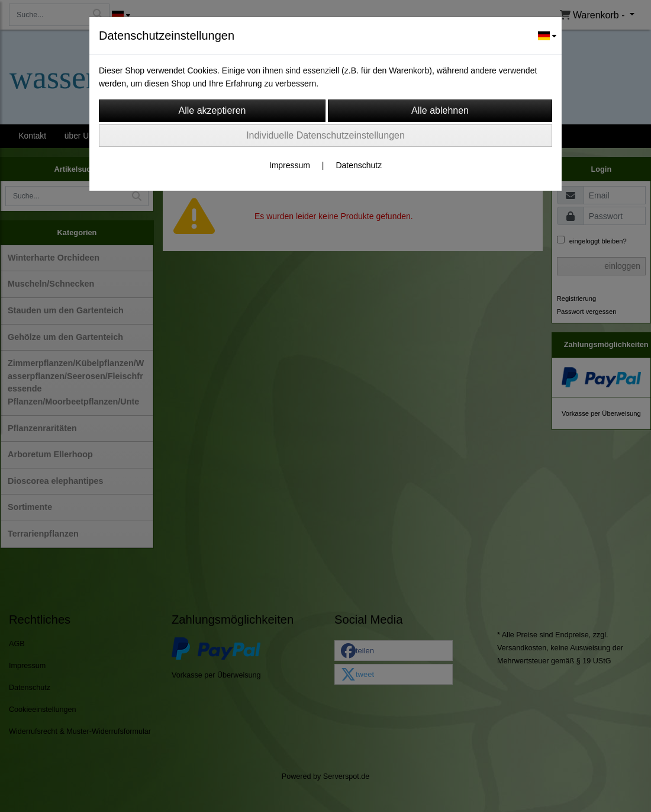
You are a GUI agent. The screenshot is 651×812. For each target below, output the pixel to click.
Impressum (290, 165)
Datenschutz (359, 165)
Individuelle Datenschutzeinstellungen (325, 135)
